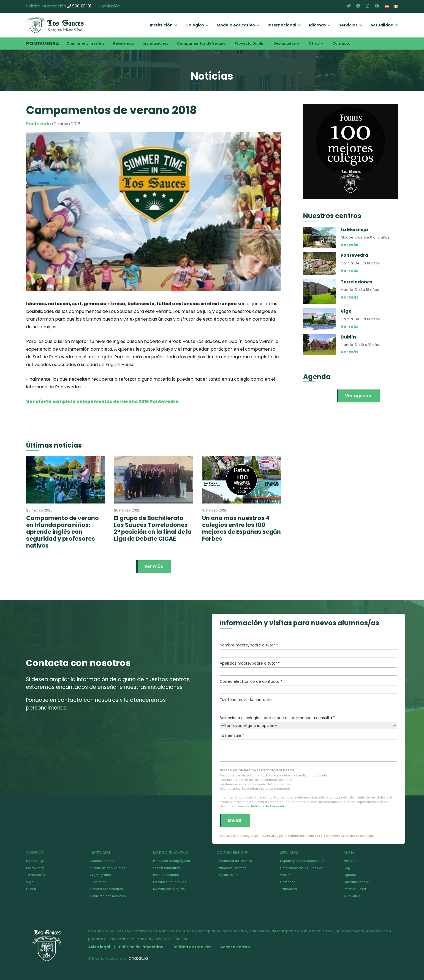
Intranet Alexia (355, 889)
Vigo (30, 882)
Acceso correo (235, 947)
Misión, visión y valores (108, 868)
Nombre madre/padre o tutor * (308, 650)
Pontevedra (43, 44)
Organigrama (100, 875)
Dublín (31, 889)
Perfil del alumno (166, 875)
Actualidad (382, 25)
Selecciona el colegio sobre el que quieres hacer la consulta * (308, 722)
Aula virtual (352, 896)
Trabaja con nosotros (106, 889)
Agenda (350, 875)
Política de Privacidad (269, 806)
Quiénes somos (102, 861)
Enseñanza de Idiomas (235, 861)
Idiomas (317, 25)
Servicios (348, 25)
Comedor (287, 882)
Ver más (154, 566)
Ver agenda (358, 396)
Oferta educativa (166, 868)
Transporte (288, 889)
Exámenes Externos (232, 868)
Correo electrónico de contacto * (308, 686)
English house (228, 875)
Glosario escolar (357, 882)
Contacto (341, 43)
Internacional (282, 25)
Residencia (123, 43)
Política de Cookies (192, 947)
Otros (314, 43)
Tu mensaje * (308, 747)
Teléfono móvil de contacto (308, 705)
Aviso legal (99, 947)
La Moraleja (35, 861)
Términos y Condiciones (341, 836)
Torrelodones (36, 875)
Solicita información (46, 6)
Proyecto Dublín (250, 43)
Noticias (350, 861)
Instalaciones (155, 43)
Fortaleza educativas (170, 882)
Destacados (285, 43)
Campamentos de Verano (201, 43)
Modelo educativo (236, 25)
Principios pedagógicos (172, 861)
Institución (161, 25)
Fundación (110, 6)
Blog (347, 868)
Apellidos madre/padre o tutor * (308, 668)
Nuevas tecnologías (169, 889)
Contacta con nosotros (108, 896)
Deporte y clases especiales (302, 861)
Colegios (195, 25)
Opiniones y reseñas (85, 43)
